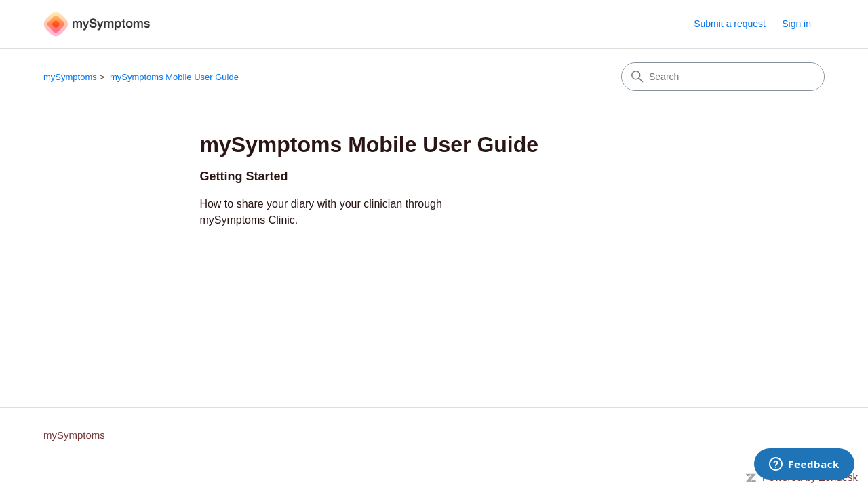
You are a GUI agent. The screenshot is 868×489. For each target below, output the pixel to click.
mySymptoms (70, 77)
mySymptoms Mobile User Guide (174, 77)
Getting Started (243, 176)
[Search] (723, 77)
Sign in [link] (796, 24)
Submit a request (730, 24)
